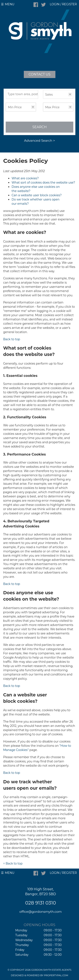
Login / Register (63, 4)
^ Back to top (13, 863)
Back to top (12, 339)
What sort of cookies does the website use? (43, 183)
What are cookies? (25, 178)
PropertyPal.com (56, 975)
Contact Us (39, 74)
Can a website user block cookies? (37, 195)
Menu (10, 4)
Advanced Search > (39, 141)
